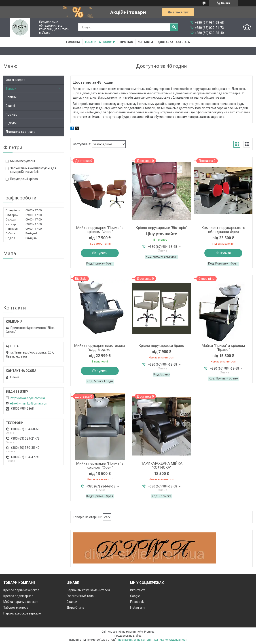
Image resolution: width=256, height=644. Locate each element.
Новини (11, 97)
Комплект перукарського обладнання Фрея (223, 230)
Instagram (137, 608)
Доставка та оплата (174, 42)
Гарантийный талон (81, 596)
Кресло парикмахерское (21, 590)
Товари (11, 89)
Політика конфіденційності (170, 640)
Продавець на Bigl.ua (128, 636)
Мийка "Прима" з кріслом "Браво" (223, 347)
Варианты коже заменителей (88, 590)
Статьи (72, 602)
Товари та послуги (100, 42)
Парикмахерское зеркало (22, 613)
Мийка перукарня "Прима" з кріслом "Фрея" (100, 230)
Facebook (137, 602)
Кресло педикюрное (18, 596)
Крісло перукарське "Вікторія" (161, 228)
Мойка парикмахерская (21, 602)
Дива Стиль (75, 608)
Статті (10, 106)
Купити (102, 253)
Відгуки (11, 123)
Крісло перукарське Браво (161, 345)
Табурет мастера (16, 608)
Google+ (136, 596)
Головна (73, 42)
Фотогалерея (15, 80)
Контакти (145, 42)
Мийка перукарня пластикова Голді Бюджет (100, 347)
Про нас (126, 42)
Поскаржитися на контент (134, 640)
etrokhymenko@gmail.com (29, 403)
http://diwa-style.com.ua (28, 398)
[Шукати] (174, 27)
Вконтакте (138, 590)
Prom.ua (149, 632)
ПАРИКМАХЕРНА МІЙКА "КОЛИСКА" (162, 465)
